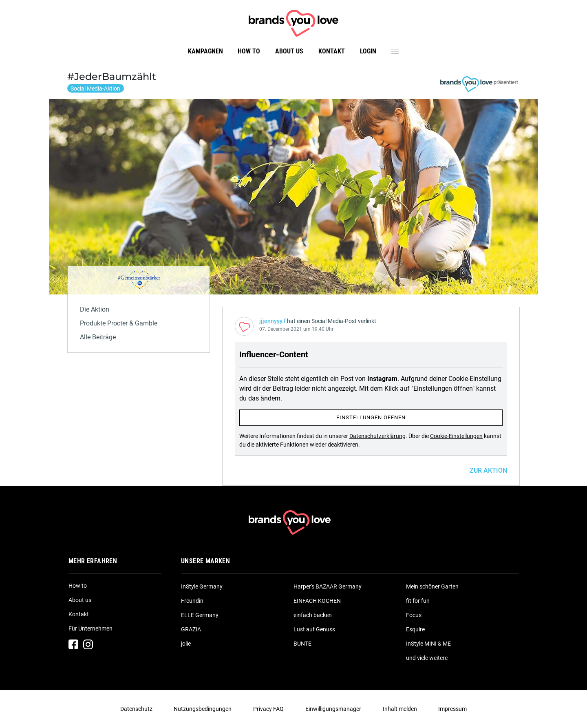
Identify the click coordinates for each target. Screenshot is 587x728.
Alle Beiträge (98, 337)
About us (289, 51)
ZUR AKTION (488, 470)
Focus (414, 615)
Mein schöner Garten (432, 586)
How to (249, 51)
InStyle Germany (202, 586)
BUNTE (302, 644)
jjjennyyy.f (273, 321)
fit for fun (418, 601)
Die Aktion (95, 309)
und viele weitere (427, 658)
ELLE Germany (200, 615)
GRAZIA (191, 629)
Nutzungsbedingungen (203, 709)
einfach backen (313, 615)
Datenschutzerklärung (377, 436)
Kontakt (332, 51)
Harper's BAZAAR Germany (328, 586)
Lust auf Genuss (314, 629)
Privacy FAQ (268, 709)
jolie (186, 644)
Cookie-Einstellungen (456, 436)
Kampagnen (205, 51)
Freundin (192, 601)
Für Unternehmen (90, 628)
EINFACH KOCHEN (317, 601)
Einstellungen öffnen (371, 417)
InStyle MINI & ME (428, 644)
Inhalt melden (400, 709)
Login (368, 51)
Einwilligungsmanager (333, 709)
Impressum (452, 709)
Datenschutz (136, 709)
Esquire (415, 629)
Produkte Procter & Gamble (119, 323)
